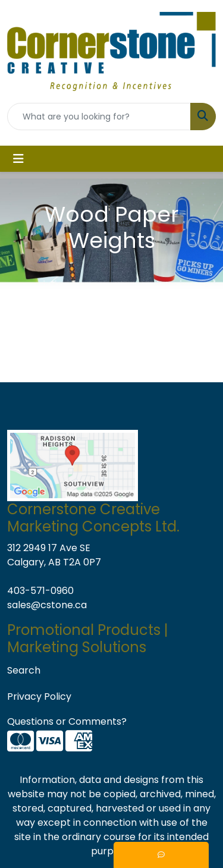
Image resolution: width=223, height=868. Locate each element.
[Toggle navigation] (18, 159)
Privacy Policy (39, 696)
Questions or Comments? (67, 721)
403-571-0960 (40, 591)
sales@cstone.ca (47, 605)
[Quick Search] (99, 117)
